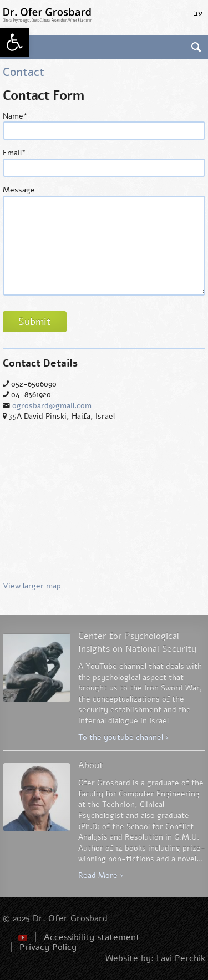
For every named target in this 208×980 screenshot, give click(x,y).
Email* (14, 153)
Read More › (101, 875)
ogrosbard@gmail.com (52, 406)
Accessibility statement (92, 937)
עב (198, 13)
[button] (14, 42)
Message (19, 190)
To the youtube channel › (123, 737)
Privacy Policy (48, 947)
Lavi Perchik (181, 958)
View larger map (104, 511)
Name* (15, 116)
